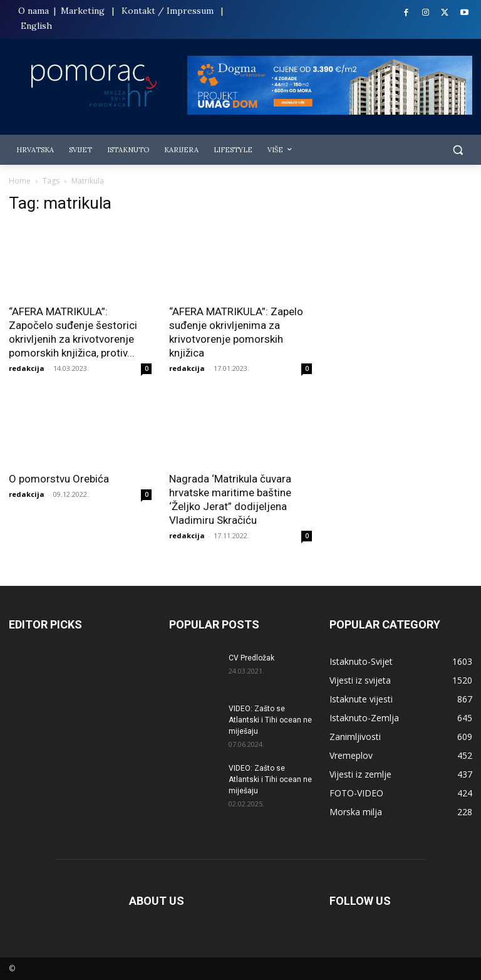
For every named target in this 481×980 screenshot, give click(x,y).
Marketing (83, 11)
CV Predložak (251, 658)
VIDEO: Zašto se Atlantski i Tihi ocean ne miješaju (270, 720)
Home (20, 181)
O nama (35, 11)
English (36, 26)
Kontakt (138, 11)
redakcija (27, 368)
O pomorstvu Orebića (59, 479)
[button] (458, 150)
